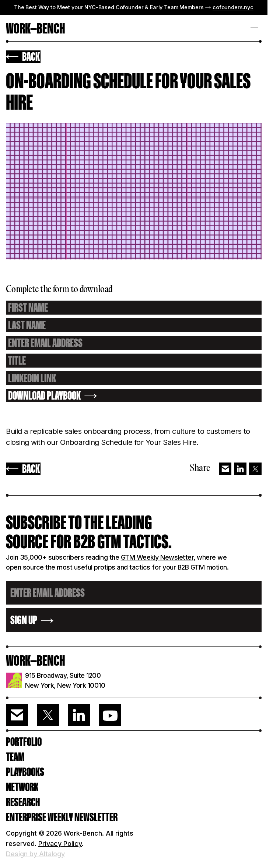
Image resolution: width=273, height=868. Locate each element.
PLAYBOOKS (25, 772)
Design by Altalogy (35, 854)
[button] (254, 28)
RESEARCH (23, 802)
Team (15, 757)
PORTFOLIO (24, 742)
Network (22, 787)
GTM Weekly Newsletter (157, 557)
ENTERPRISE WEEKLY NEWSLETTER (62, 817)
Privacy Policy (60, 844)
